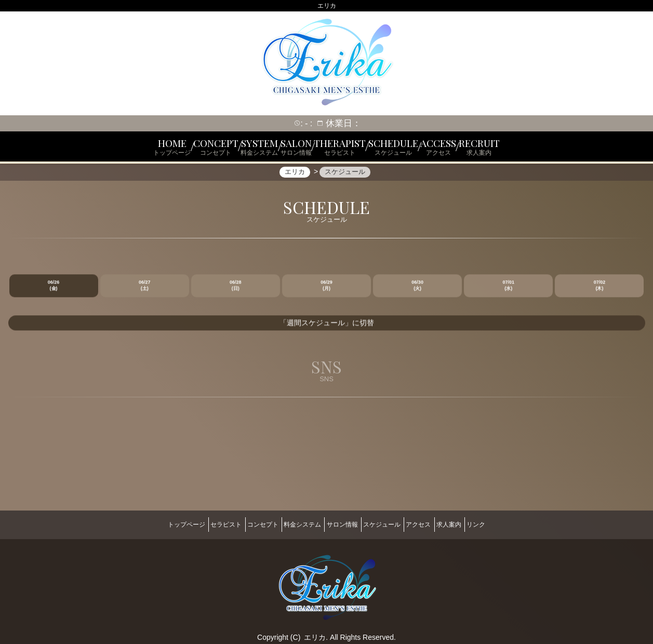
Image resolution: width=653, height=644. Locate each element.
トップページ (151, 524)
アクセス (436, 524)
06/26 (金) (54, 291)
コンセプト (245, 524)
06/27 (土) (145, 291)
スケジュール (391, 524)
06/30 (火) (417, 291)
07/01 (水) (509, 291)
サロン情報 (342, 524)
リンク (511, 524)
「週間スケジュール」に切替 (327, 329)
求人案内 (475, 524)
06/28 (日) (236, 291)
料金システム (294, 524)
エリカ (315, 632)
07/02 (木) (600, 291)
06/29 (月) (326, 291)
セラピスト (199, 524)
